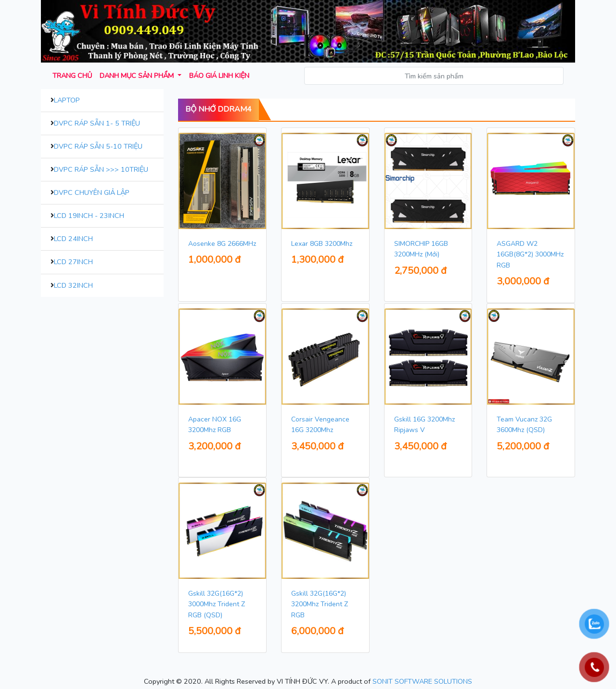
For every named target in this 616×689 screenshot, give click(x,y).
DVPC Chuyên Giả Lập (92, 192)
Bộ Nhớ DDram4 (218, 109)
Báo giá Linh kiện (219, 76)
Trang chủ (72, 76)
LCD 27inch (73, 262)
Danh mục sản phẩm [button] (138, 76)
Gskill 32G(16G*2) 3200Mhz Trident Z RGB (320, 604)
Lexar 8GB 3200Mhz (322, 244)
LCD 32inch (73, 285)
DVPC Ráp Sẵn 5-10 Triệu (98, 146)
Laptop (67, 100)
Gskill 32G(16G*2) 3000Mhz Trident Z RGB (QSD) (217, 604)
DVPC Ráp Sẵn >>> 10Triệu (101, 169)
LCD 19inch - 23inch (89, 216)
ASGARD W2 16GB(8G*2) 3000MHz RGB (530, 255)
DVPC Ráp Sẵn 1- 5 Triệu (97, 123)
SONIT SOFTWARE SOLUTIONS (422, 681)
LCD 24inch (73, 239)
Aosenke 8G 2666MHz (222, 244)
